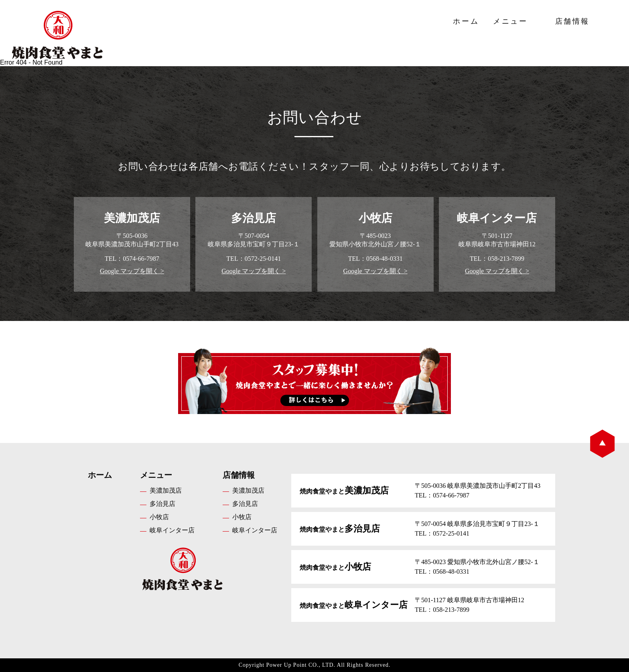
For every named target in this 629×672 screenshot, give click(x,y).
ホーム (466, 21)
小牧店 (159, 517)
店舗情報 (572, 21)
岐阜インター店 (172, 530)
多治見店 (162, 504)
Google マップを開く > (132, 271)
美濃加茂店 (166, 490)
